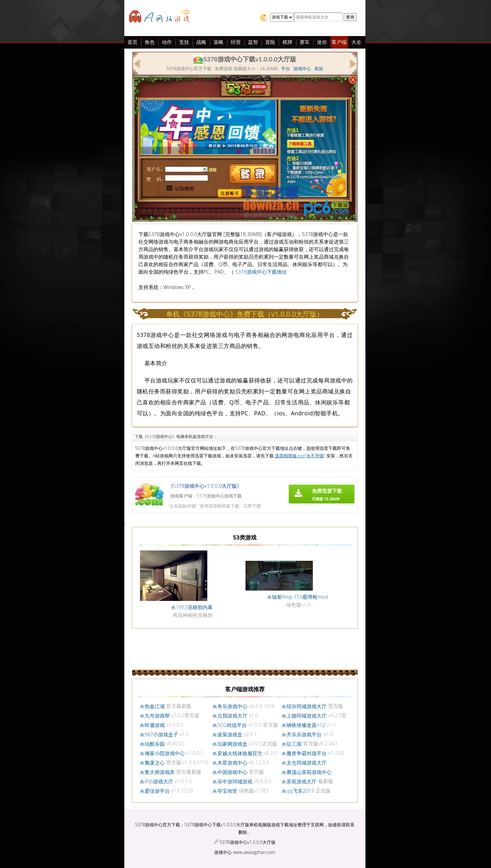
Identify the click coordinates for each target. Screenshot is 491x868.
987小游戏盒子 (161, 734)
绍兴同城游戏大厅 (307, 706)
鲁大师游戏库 (160, 772)
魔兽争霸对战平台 (307, 753)
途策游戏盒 (230, 734)
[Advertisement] (77, 137)
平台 (286, 68)
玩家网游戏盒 (232, 744)
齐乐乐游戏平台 (304, 734)
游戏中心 (302, 68)
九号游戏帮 (157, 716)
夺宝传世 (227, 791)
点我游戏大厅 (232, 716)
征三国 (294, 744)
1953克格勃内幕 (194, 607)
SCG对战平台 (232, 725)
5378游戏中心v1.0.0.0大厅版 (248, 842)
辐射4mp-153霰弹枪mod (300, 597)
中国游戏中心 (232, 772)
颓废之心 (155, 763)
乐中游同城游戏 (235, 781)
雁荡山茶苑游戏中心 (309, 772)
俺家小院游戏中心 (165, 753)
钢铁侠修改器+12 (306, 725)
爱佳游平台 (157, 791)
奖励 (319, 68)
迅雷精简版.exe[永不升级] (300, 456)
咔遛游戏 (155, 725)
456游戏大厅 (159, 781)
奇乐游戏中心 (232, 706)
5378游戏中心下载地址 (261, 272)
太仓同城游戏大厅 (307, 763)
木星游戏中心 (232, 763)
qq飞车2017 (300, 791)
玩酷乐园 (155, 744)
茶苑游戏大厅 (302, 781)
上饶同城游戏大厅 (307, 716)
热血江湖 (155, 706)
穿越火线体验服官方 (240, 753)
